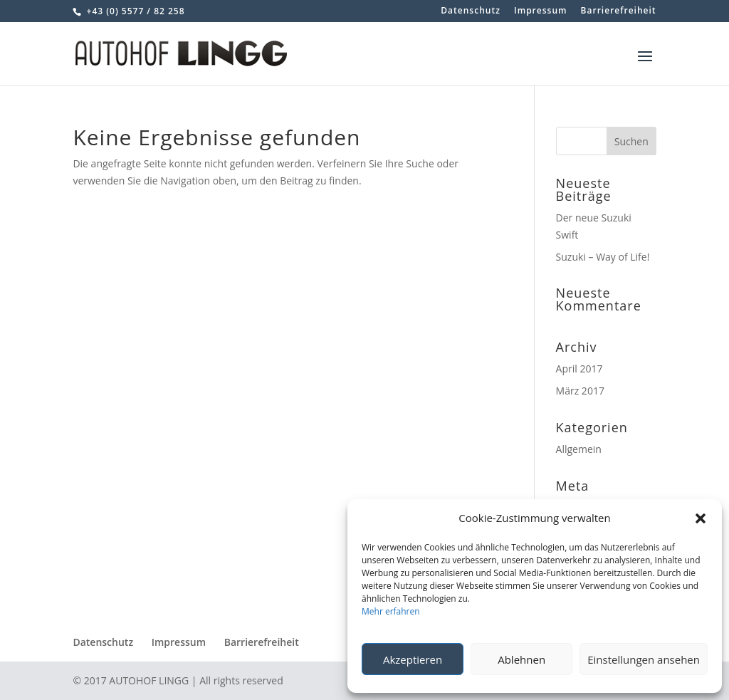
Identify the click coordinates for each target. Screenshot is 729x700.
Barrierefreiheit (619, 11)
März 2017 (580, 391)
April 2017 (579, 369)
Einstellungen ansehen (644, 659)
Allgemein (579, 449)
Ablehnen (521, 659)
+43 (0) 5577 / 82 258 (134, 11)
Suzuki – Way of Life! (603, 257)
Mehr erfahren (391, 611)
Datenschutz (471, 11)
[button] (701, 518)
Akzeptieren (413, 659)
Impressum (540, 11)
